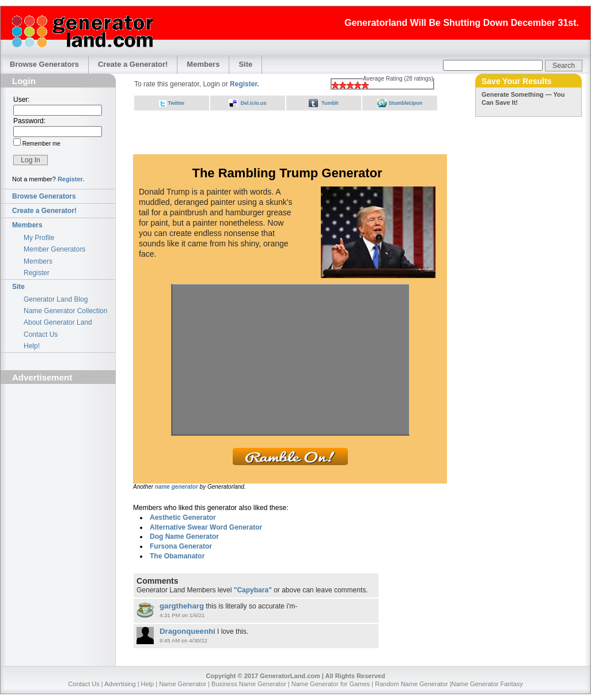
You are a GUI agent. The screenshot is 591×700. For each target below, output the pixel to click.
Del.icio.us (253, 103)
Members (203, 64)
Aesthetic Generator (183, 518)
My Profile (39, 238)
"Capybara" (253, 590)
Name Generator (183, 684)
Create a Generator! (133, 64)
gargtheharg (182, 606)
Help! (32, 346)
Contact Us (41, 334)
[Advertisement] (58, 453)
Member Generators (54, 249)
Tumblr (330, 103)
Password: (29, 121)
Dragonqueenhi (187, 631)
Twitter (177, 103)
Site (245, 64)
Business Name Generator (249, 684)
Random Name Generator (412, 684)
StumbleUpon (406, 103)
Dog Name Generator (184, 537)
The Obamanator (177, 556)
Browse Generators (44, 64)
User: (22, 100)
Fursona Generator (181, 546)
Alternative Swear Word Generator (206, 527)
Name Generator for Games (331, 684)
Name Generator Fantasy (487, 684)
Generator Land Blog (56, 299)
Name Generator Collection (65, 311)
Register (37, 273)
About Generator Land (58, 322)
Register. (71, 179)
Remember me (41, 144)
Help (148, 684)
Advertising (120, 684)
